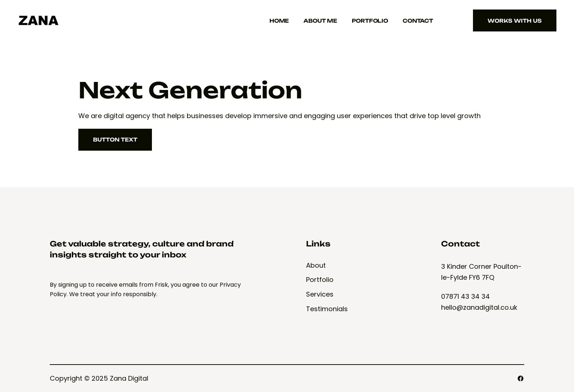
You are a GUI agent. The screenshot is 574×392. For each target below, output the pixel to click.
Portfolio (370, 21)
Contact (418, 21)
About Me (320, 21)
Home (279, 21)
